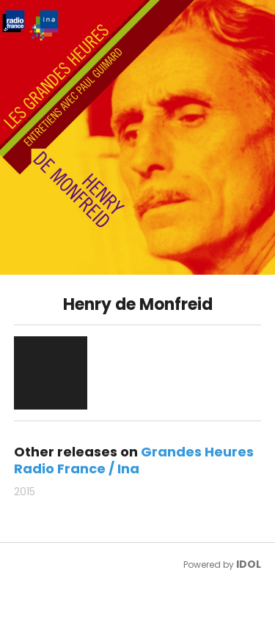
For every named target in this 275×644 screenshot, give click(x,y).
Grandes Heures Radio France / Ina (134, 460)
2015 (25, 492)
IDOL (249, 564)
